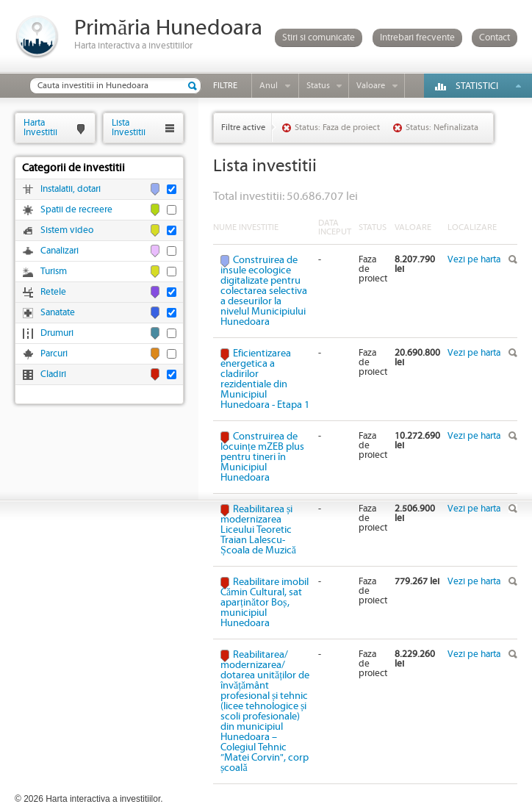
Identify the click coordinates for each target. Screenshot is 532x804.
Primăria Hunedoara (168, 28)
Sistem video (67, 230)
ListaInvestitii (129, 128)
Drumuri (57, 333)
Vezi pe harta (474, 260)
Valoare (371, 86)
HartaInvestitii (40, 128)
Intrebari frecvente (417, 38)
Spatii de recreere (76, 210)
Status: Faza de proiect (337, 128)
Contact (495, 38)
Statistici (477, 86)
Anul (269, 86)
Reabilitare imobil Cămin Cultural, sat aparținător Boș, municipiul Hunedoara (265, 603)
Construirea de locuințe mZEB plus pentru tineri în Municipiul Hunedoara (262, 457)
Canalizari (60, 251)
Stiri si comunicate (319, 38)
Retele (53, 292)
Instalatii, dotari (71, 189)
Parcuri (54, 354)
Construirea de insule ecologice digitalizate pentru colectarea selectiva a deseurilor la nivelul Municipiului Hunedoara (264, 291)
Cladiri (53, 374)
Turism (54, 272)
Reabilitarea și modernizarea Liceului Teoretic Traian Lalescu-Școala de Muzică (258, 530)
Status (318, 86)
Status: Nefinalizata (442, 128)
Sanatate (58, 313)
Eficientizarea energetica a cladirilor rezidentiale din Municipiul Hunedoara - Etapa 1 (265, 379)
